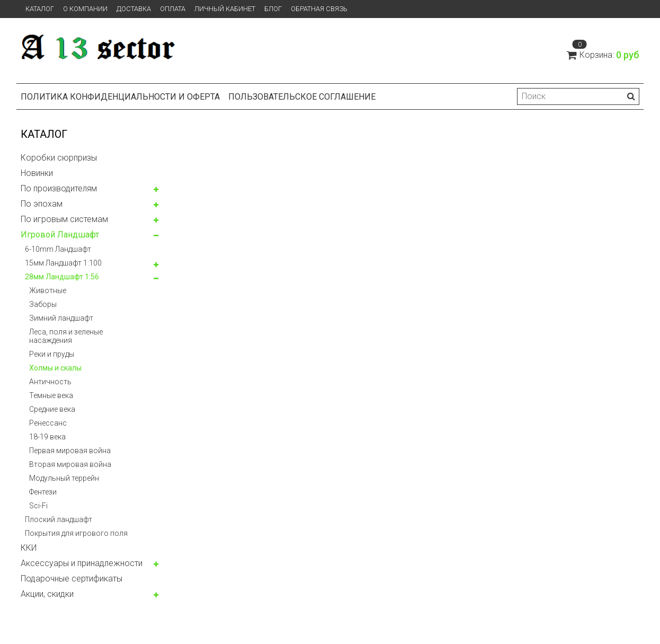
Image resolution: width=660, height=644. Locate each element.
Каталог (40, 9)
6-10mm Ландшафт (58, 249)
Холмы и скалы (55, 368)
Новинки (37, 173)
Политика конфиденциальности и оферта (120, 97)
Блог (273, 9)
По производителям (59, 188)
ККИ (29, 548)
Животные (48, 290)
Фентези (43, 492)
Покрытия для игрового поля (76, 533)
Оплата (173, 9)
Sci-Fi (38, 506)
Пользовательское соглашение (302, 97)
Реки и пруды (52, 354)
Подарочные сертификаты (72, 579)
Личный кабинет (225, 9)
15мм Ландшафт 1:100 (63, 263)
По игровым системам (64, 219)
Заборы (43, 304)
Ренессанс (48, 423)
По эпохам (42, 204)
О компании (85, 9)
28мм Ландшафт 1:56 (62, 277)
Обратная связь (319, 9)
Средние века (52, 409)
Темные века (51, 395)
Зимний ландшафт (61, 318)
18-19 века (47, 437)
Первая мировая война (70, 451)
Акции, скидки (47, 594)
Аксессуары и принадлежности (82, 563)
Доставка (134, 9)
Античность (50, 382)
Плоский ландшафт (59, 519)
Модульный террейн (64, 478)
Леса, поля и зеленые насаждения (66, 336)
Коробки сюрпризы (59, 158)
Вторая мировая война (70, 464)
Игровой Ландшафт (60, 235)
